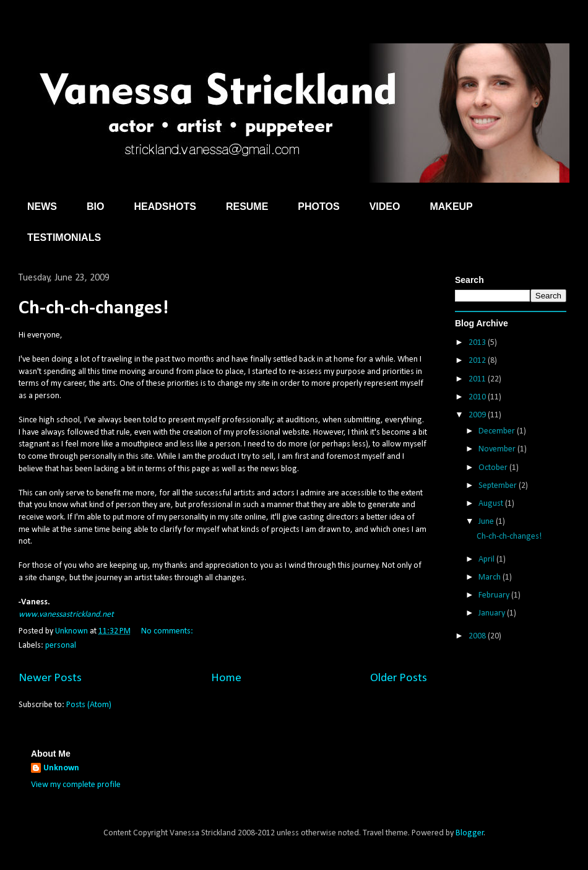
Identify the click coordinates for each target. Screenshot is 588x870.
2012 (478, 361)
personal (61, 646)
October (494, 468)
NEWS (42, 207)
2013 (478, 343)
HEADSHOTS (165, 207)
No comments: (168, 631)
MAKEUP (451, 207)
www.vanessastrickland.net (66, 615)
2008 (478, 636)
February (495, 595)
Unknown (61, 768)
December (498, 431)
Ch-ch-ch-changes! (93, 308)
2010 (478, 397)
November (498, 449)
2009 (478, 415)
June (487, 522)
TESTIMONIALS (64, 237)
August (492, 504)
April (487, 559)
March (491, 577)
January (493, 613)
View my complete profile (76, 785)
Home (226, 678)
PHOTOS (318, 207)
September (499, 486)
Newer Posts (50, 678)
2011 (478, 379)
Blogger (470, 833)
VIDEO (385, 207)
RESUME (247, 207)
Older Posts (399, 678)
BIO (95, 207)
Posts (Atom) (89, 705)
